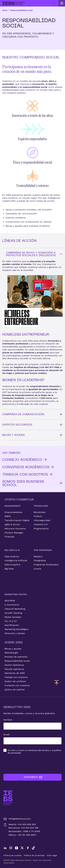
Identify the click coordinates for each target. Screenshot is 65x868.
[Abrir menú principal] (62, 3)
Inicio (5, 10)
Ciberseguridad (42, 520)
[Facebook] (28, 848)
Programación (41, 529)
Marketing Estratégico (16, 629)
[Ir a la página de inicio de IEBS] (8, 798)
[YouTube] (16, 848)
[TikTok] (33, 848)
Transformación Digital (17, 520)
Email (7, 734)
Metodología (11, 653)
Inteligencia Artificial (16, 560)
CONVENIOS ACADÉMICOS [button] (28, 467)
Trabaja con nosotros (16, 677)
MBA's (8, 516)
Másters (38, 556)
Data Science (12, 556)
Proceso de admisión (16, 657)
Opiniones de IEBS (15, 673)
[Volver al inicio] (14, 3)
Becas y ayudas (13, 649)
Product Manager (14, 533)
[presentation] (25, 764)
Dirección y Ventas (15, 633)
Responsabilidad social (21, 10)
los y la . (34, 752)
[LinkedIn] (5, 848)
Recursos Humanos (15, 529)
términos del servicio (39, 750)
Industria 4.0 (41, 524)
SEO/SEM (10, 601)
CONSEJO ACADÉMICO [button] (25, 460)
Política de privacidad (34, 855)
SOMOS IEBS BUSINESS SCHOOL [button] (32, 483)
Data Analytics (12, 565)
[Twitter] (22, 848)
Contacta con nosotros (17, 685)
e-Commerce (12, 605)
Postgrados (40, 560)
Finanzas (9, 537)
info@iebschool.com (17, 819)
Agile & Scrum (12, 524)
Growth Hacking (13, 613)
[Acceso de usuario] (54, 3)
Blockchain (40, 512)
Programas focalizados (46, 565)
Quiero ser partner (15, 690)
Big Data (9, 569)
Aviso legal (52, 855)
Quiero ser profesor (15, 681)
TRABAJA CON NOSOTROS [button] (28, 474)
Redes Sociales (13, 617)
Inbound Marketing (15, 609)
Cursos (38, 569)
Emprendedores (13, 512)
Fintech (38, 516)
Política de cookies (12, 855)
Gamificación (12, 625)
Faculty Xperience (14, 669)
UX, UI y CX (11, 621)
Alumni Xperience (14, 665)
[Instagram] (11, 848)
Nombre (8, 720)
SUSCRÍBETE (33, 777)
